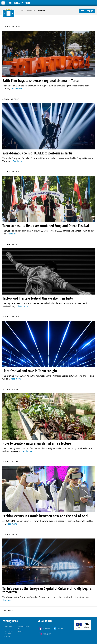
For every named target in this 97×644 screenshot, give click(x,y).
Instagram (47, 634)
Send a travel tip (28, 11)
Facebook (46, 628)
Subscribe (8, 627)
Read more (7, 610)
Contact (21, 632)
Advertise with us (24, 627)
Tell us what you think (9, 632)
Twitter (60, 628)
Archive (42, 11)
